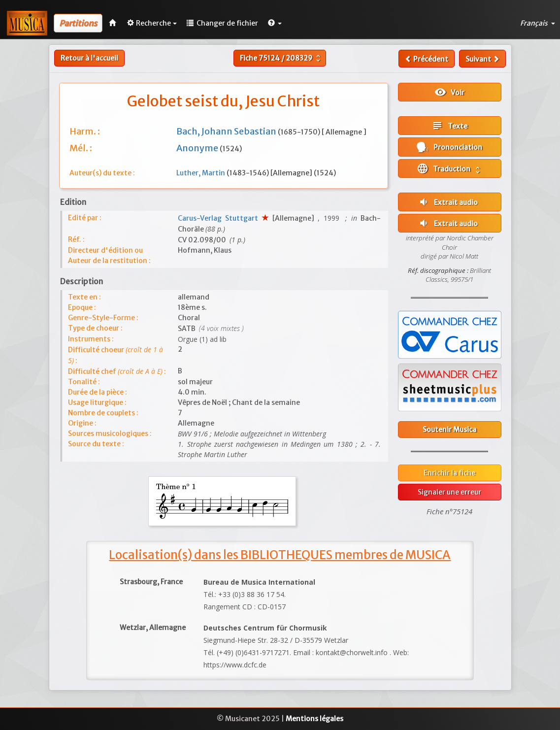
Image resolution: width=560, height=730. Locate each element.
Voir (449, 92)
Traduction (449, 168)
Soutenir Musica (449, 430)
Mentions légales (314, 719)
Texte (449, 126)
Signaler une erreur (449, 492)
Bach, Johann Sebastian (227, 131)
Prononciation (449, 147)
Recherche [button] (152, 23)
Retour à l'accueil (89, 58)
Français (538, 23)
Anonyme (198, 148)
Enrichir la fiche (449, 473)
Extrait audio (448, 202)
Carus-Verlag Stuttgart (220, 218)
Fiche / (281, 58)
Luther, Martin (201, 173)
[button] (275, 23)
